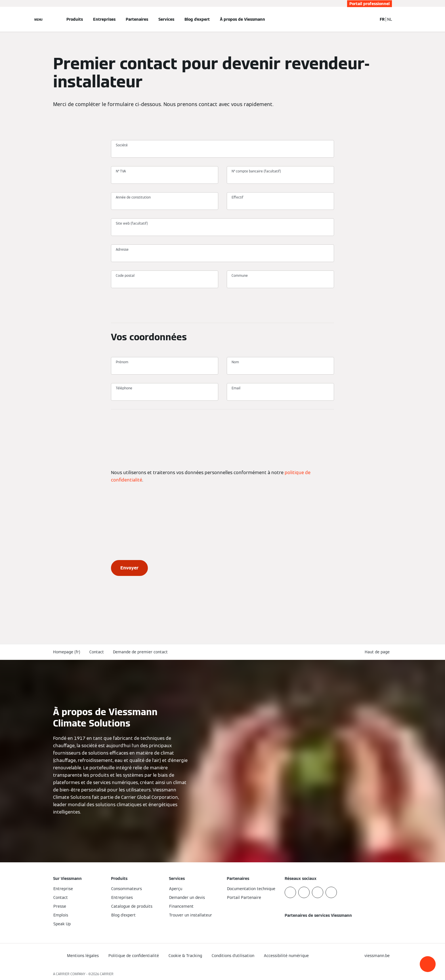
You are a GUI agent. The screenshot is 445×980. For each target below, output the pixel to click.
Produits (75, 19)
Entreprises (104, 19)
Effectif (238, 197)
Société (122, 145)
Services (166, 19)
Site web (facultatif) (132, 223)
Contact (97, 652)
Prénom (122, 362)
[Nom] (280, 368)
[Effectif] (280, 204)
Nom (235, 362)
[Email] (280, 394)
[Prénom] (165, 368)
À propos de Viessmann (243, 19)
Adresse (122, 249)
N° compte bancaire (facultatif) (256, 171)
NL (390, 19)
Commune (240, 275)
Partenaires (137, 19)
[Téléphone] (165, 394)
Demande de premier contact (140, 652)
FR (382, 19)
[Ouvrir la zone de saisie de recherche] (370, 19)
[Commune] (280, 282)
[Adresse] (222, 256)
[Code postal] (165, 282)
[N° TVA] (165, 178)
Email (236, 388)
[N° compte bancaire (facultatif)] (280, 178)
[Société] (222, 151)
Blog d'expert (197, 19)
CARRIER (107, 974)
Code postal (125, 275)
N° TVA (121, 171)
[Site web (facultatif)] (222, 230)
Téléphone (124, 388)
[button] (428, 964)
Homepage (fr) (67, 652)
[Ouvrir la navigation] (38, 19)
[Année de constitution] (165, 204)
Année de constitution (133, 197)
